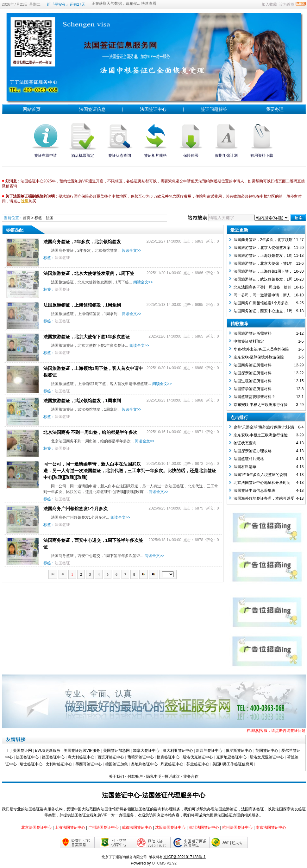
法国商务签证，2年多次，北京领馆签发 (82, 242)
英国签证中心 (267, 751)
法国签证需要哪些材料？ (254, 397)
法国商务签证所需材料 (253, 365)
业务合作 (191, 776)
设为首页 (287, 4)
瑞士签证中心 (31, 764)
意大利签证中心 (81, 757)
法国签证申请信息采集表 (254, 491)
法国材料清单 (245, 467)
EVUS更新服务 (48, 751)
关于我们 (116, 776)
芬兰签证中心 (198, 764)
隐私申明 (154, 776)
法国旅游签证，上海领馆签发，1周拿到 (82, 305)
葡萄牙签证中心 (141, 757)
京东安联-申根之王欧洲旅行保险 (261, 405)
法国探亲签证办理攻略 (253, 451)
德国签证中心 (53, 757)
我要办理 (275, 109)
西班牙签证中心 (111, 757)
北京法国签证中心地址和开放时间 (262, 483)
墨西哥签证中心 (89, 764)
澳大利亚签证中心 (178, 751)
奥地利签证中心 (144, 764)
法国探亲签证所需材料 (253, 373)
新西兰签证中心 (209, 751)
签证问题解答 (214, 109)
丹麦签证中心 (172, 764)
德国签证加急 (116, 764)
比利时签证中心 (59, 764)
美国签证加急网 (116, 751)
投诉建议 (172, 776)
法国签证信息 (92, 109)
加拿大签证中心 (146, 751)
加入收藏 (269, 4)
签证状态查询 (245, 443)
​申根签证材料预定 (249, 341)
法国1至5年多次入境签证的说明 (260, 475)
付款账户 (135, 776)
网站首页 (32, 109)
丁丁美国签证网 (19, 751)
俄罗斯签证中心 (239, 751)
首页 (27, 218)
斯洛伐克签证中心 (198, 757)
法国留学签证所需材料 (253, 389)
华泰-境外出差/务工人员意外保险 (261, 349)
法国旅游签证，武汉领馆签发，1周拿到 (82, 401)
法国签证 (62, 258)
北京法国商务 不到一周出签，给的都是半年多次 (91, 432)
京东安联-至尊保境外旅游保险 (259, 357)
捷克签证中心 (168, 757)
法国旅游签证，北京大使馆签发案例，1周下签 (89, 273)
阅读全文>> (132, 250)
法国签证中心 (153, 109)
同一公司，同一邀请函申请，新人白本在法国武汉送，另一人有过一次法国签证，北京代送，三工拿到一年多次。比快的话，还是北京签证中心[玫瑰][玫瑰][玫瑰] (130, 471)
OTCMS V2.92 (164, 863)
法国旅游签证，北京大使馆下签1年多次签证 (87, 337)
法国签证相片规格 (249, 459)
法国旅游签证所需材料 (253, 333)
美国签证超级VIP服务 (82, 751)
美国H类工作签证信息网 (233, 764)
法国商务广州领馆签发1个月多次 (76, 509)
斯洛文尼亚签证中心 (267, 757)
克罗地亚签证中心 (231, 757)
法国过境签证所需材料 (253, 381)
